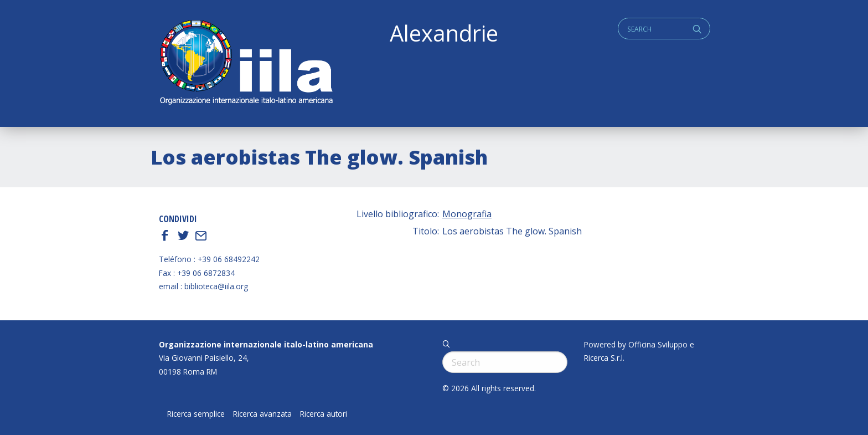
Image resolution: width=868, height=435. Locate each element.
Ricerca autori (324, 414)
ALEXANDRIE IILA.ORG (246, 63)
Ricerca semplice (196, 414)
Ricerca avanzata (262, 414)
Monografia (467, 214)
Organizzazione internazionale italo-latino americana (266, 344)
